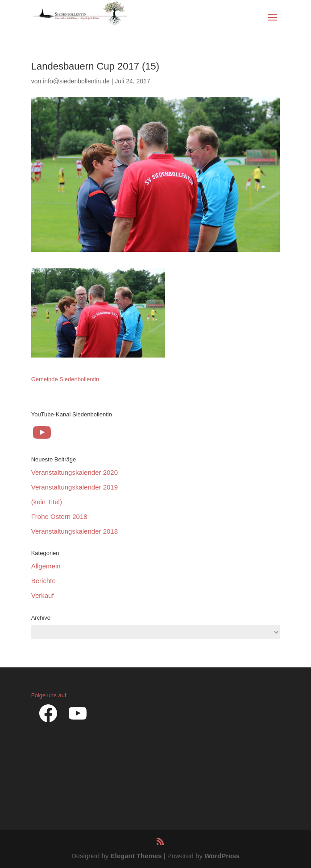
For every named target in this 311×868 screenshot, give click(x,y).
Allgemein (46, 566)
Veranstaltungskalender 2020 (75, 472)
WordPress (222, 856)
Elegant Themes (136, 856)
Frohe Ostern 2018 (59, 516)
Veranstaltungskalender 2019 (75, 487)
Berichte (44, 581)
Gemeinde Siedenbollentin (65, 379)
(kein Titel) (47, 502)
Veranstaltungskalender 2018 (75, 531)
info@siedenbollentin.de (76, 81)
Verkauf (43, 595)
